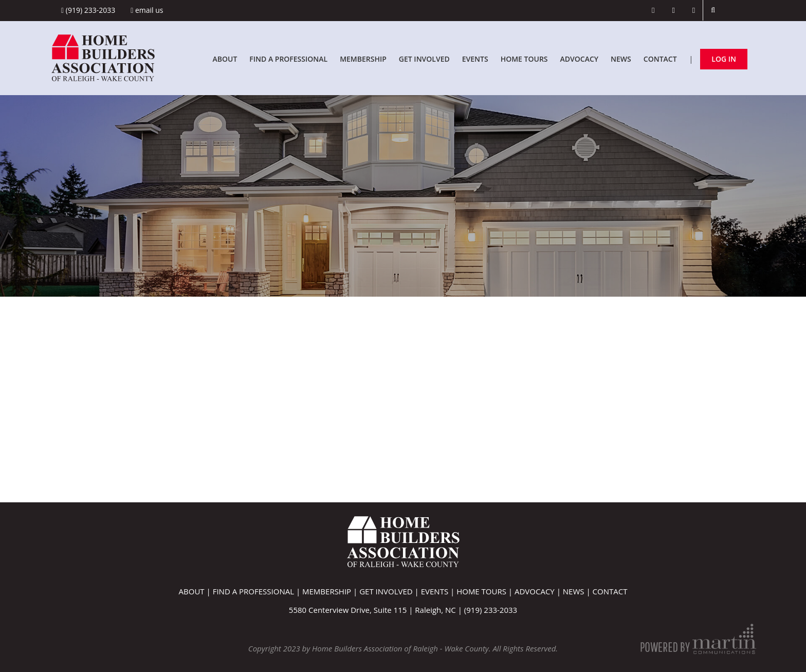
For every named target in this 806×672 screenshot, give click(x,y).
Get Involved (424, 59)
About (225, 59)
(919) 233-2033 (88, 10)
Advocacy (580, 59)
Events (475, 59)
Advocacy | (539, 591)
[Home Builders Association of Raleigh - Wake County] (103, 57)
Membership (363, 59)
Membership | (331, 591)
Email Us (147, 10)
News (621, 59)
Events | (439, 591)
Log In (724, 59)
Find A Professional (288, 59)
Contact (660, 59)
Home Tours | (486, 591)
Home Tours (524, 59)
